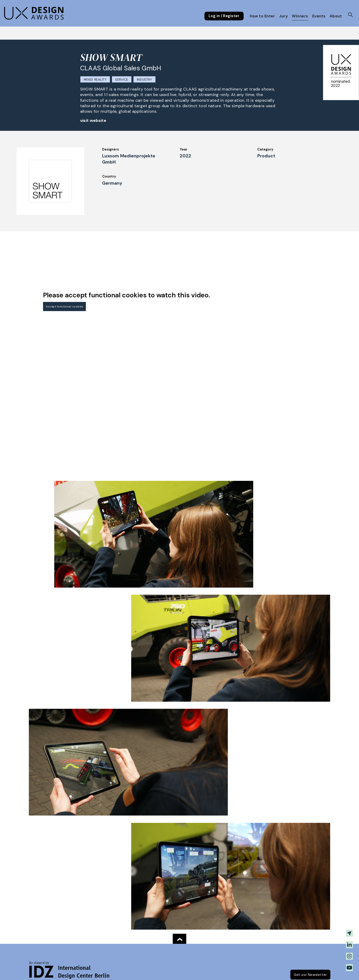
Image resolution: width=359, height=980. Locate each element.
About (336, 16)
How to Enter (262, 16)
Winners (300, 16)
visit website (93, 120)
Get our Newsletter (310, 975)
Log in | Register (224, 16)
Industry (144, 80)
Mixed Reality (95, 80)
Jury (283, 16)
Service (122, 80)
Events (319, 16)
